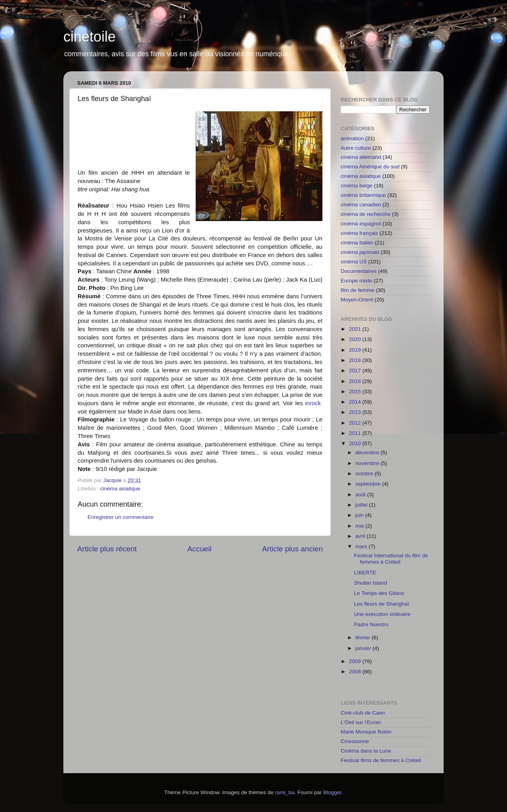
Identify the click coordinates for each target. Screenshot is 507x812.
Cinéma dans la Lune (366, 751)
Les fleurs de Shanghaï (382, 604)
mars (362, 546)
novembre (368, 463)
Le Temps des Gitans (379, 593)
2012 (356, 423)
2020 (356, 339)
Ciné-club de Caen (363, 713)
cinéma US (354, 262)
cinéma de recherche (366, 214)
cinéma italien (357, 243)
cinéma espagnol (361, 224)
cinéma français (359, 233)
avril (361, 536)
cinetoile (90, 37)
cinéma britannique (363, 195)
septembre (369, 484)
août (361, 495)
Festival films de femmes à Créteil (381, 760)
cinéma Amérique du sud (370, 167)
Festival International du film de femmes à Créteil (391, 559)
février (363, 638)
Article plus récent (107, 549)
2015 (356, 392)
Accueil (199, 549)
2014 (356, 402)
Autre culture (356, 148)
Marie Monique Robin (366, 732)
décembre (368, 453)
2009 (356, 661)
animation (352, 138)
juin (360, 515)
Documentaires (359, 271)
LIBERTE (365, 573)
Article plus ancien (293, 549)
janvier (364, 648)
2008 (356, 672)
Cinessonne (355, 741)
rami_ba (285, 792)
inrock (313, 403)
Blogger (332, 792)
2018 (356, 360)
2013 (356, 412)
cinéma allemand (361, 157)
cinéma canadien (361, 205)
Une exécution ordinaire (382, 614)
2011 (356, 433)
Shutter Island (371, 583)
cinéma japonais (360, 252)
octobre (365, 474)
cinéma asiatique (120, 489)
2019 (356, 350)
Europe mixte (356, 281)
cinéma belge (356, 186)
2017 (356, 371)
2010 (356, 443)
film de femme (357, 290)
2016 (356, 381)
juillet (362, 505)
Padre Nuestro (371, 624)
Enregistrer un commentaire (121, 517)
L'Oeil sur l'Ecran (361, 722)
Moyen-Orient (357, 300)
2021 (356, 329)
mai (360, 526)
